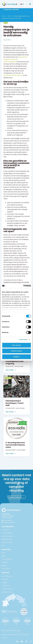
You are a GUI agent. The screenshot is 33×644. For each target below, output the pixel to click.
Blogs (3, 553)
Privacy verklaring (23, 635)
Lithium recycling (7, 543)
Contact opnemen (8, 589)
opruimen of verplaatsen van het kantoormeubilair (15, 59)
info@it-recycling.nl (9, 522)
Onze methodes (7, 559)
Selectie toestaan (16, 351)
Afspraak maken (7, 592)
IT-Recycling (5, 530)
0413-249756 (7, 520)
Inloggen (4, 582)
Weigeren (16, 357)
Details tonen (23, 340)
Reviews (4, 565)
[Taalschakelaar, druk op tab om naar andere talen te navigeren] (22, 4)
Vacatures (5, 579)
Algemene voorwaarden (9, 635)
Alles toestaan (17, 345)
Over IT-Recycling (7, 576)
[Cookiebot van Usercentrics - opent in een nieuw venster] (23, 286)
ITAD (3, 546)
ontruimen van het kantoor (13, 75)
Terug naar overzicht (11, 9)
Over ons (5, 573)
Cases (4, 556)
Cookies (4, 638)
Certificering (5, 586)
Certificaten (5, 562)
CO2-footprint (6, 569)
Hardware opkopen (8, 536)
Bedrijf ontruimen (7, 539)
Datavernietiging (7, 533)
